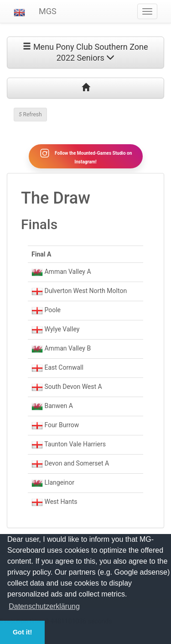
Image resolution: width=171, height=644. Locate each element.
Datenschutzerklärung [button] (44, 606)
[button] (19, 11)
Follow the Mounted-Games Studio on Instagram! (86, 156)
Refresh (30, 115)
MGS (48, 11)
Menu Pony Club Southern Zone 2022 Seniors (85, 52)
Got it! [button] (22, 632)
